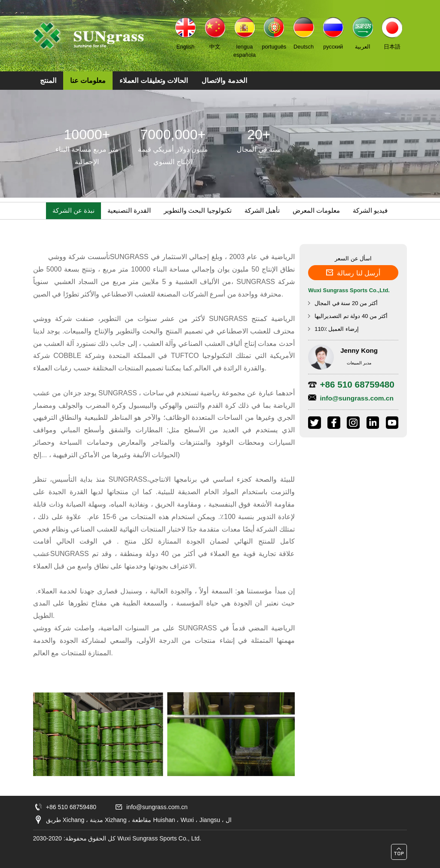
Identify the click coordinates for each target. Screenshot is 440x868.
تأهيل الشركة (262, 210)
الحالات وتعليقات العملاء (154, 81)
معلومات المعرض (316, 210)
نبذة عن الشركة (73, 210)
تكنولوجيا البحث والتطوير (197, 210)
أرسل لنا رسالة (353, 271)
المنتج (48, 81)
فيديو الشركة (370, 210)
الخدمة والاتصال (224, 81)
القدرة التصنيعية (129, 210)
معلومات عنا (88, 81)
